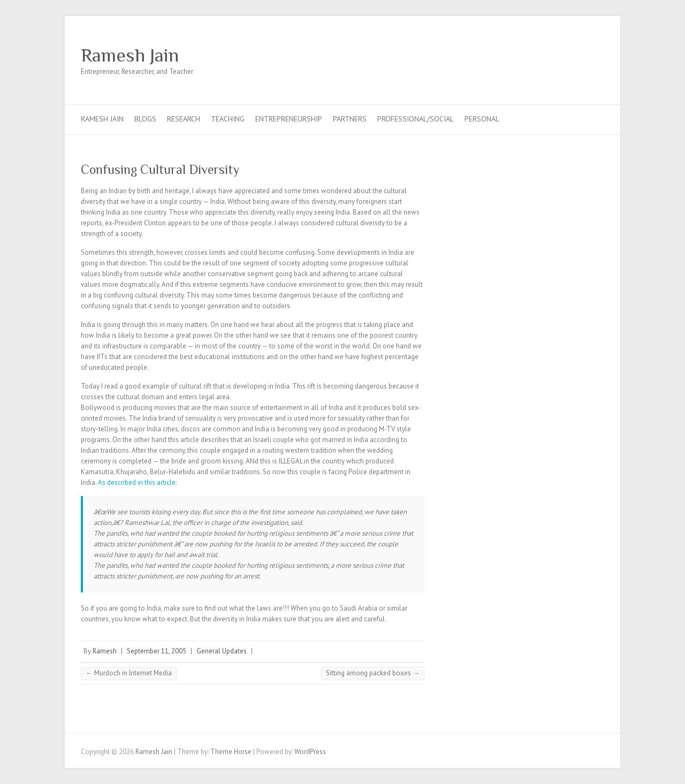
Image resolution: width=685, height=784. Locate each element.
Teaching (228, 119)
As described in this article (137, 482)
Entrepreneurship (289, 119)
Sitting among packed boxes (373, 673)
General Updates (222, 651)
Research (184, 119)
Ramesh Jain (130, 55)
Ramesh (105, 651)
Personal (482, 119)
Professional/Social (416, 119)
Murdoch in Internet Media (129, 673)
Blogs (145, 119)
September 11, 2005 (157, 651)
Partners (350, 119)
